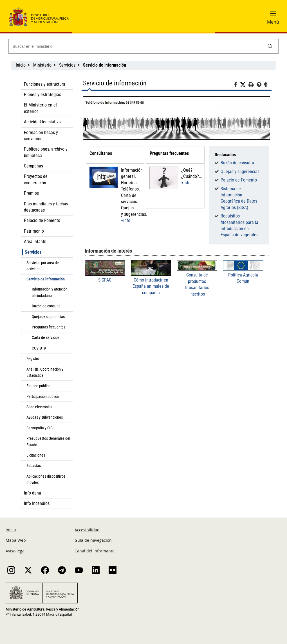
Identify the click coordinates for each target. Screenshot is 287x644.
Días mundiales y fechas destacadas (46, 207)
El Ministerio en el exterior (40, 108)
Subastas (34, 466)
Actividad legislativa (42, 122)
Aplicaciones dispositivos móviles (46, 479)
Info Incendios (37, 503)
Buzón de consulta (46, 306)
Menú (273, 22)
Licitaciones (36, 455)
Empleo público (38, 386)
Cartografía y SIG (40, 428)
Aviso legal (16, 551)
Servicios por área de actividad (43, 266)
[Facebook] (237, 85)
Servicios (67, 65)
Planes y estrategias (42, 95)
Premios (31, 193)
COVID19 (39, 348)
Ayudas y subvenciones (45, 417)
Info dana (32, 493)
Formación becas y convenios (41, 136)
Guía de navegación (93, 540)
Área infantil (35, 241)
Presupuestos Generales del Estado (48, 441)
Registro (33, 359)
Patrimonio (34, 231)
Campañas (33, 166)
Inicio (21, 65)
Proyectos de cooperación (36, 179)
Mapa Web (16, 540)
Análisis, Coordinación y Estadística (45, 372)
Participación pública (43, 396)
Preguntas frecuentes (49, 327)
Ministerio (42, 65)
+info (126, 220)
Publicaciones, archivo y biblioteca (46, 152)
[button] (273, 15)
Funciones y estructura (45, 84)
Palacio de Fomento (42, 220)
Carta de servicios (46, 337)
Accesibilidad (87, 530)
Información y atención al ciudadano (50, 292)
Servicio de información (46, 279)
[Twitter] (244, 85)
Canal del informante (95, 551)
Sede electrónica (39, 407)
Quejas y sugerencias (48, 317)
